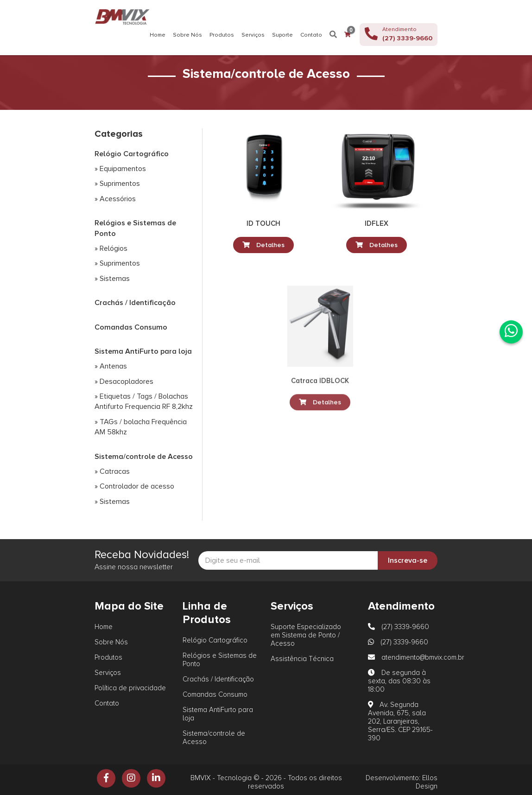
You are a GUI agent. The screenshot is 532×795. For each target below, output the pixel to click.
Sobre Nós (187, 35)
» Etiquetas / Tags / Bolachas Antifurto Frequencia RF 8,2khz (144, 401)
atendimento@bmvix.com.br (416, 657)
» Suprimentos (117, 184)
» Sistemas (112, 279)
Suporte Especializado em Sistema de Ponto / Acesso (306, 635)
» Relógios (111, 248)
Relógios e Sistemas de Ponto (135, 228)
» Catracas (112, 471)
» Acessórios (115, 199)
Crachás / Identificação (135, 303)
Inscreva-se (408, 560)
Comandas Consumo (131, 327)
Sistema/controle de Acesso (144, 457)
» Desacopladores (124, 382)
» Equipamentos (120, 169)
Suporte (282, 35)
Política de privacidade (130, 688)
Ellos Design (427, 782)
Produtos (222, 35)
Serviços (253, 35)
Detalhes (263, 245)
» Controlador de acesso (134, 486)
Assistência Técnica (302, 659)
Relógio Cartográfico (132, 154)
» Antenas (111, 366)
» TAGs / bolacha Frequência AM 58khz (141, 427)
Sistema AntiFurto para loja (143, 351)
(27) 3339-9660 (399, 627)
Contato (311, 35)
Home (158, 35)
